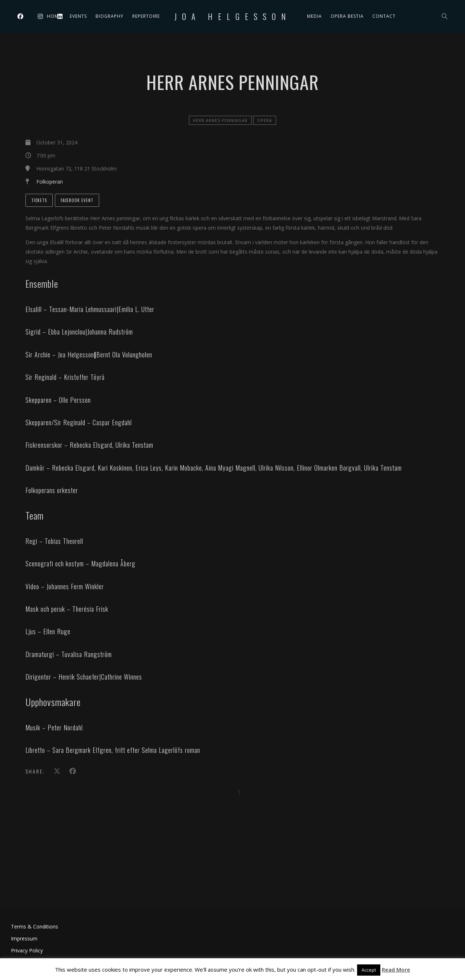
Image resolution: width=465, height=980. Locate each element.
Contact (384, 16)
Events (78, 16)
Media (314, 16)
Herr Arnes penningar (220, 120)
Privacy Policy (27, 950)
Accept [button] (369, 970)
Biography (110, 16)
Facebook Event (77, 200)
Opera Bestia (347, 16)
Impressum (24, 938)
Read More (396, 969)
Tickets (39, 200)
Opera (265, 120)
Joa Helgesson (233, 16)
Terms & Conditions (35, 926)
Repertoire (146, 16)
